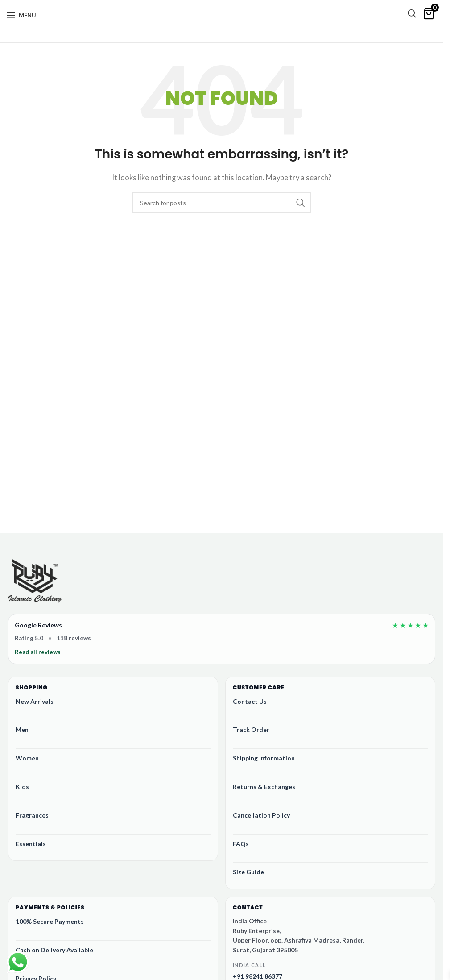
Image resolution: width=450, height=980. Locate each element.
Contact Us (250, 701)
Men (22, 729)
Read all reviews (38, 652)
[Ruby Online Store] (35, 582)
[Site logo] (219, 19)
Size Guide (248, 872)
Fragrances (32, 815)
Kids (22, 787)
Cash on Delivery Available (54, 950)
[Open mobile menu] (21, 15)
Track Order (251, 729)
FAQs (241, 844)
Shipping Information (264, 758)
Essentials (31, 844)
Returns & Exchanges (264, 787)
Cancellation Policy (261, 815)
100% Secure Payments (50, 921)
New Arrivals (35, 701)
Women (27, 758)
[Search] (412, 13)
